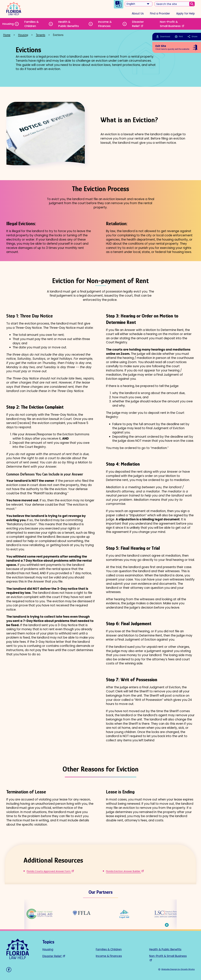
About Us (138, 13)
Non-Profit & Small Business (172, 24)
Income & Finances (105, 24)
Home (7, 35)
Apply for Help (185, 13)
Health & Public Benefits (69, 24)
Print (179, 37)
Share (192, 37)
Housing (8, 24)
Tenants (41, 35)
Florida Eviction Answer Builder (125, 871)
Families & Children (31, 24)
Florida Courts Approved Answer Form (51, 871)
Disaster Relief (138, 24)
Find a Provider (160, 13)
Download (165, 36)
